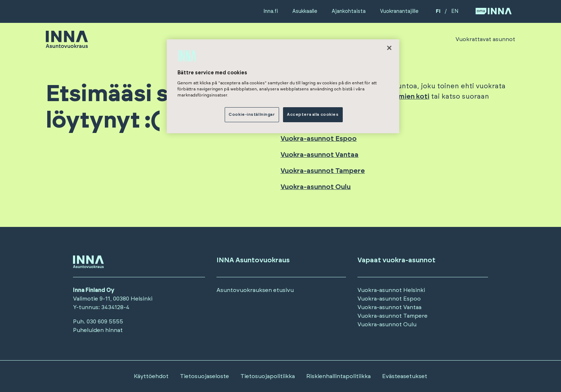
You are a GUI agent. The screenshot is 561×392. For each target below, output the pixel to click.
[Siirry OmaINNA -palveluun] (494, 12)
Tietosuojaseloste (204, 376)
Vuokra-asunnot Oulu (316, 187)
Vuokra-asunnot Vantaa (319, 155)
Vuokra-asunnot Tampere (323, 171)
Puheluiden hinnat (98, 330)
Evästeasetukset (405, 376)
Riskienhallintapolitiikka (338, 376)
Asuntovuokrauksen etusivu (255, 290)
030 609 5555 (105, 322)
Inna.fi (271, 11)
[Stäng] (389, 48)
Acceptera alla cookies (313, 115)
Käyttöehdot (151, 376)
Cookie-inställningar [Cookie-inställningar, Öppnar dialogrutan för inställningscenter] (252, 115)
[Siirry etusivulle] (67, 45)
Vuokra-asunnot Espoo (319, 139)
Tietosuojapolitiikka (268, 376)
